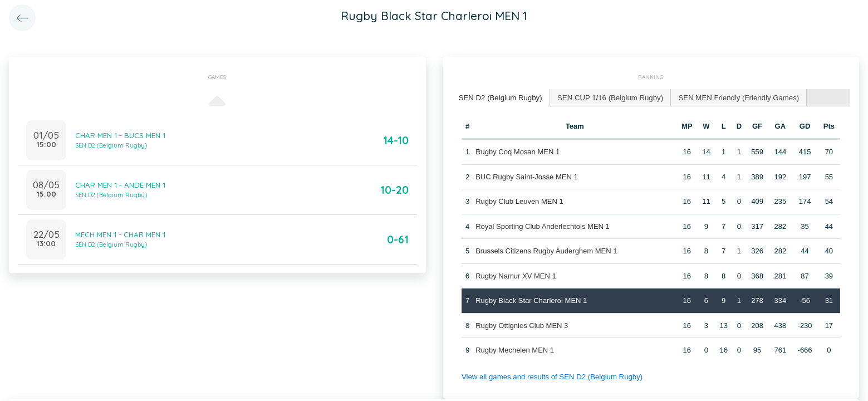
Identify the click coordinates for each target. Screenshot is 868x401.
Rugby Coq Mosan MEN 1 (518, 151)
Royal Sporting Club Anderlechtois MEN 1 (543, 226)
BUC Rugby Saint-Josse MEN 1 (527, 176)
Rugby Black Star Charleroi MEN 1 (531, 300)
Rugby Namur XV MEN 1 (516, 275)
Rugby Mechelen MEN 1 (515, 349)
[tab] (500, 98)
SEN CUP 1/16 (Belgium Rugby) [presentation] (608, 97)
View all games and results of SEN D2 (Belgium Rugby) (551, 376)
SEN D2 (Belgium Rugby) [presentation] (500, 97)
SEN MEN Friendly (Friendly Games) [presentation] (734, 97)
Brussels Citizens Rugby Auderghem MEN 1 (546, 250)
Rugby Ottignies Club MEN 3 (522, 325)
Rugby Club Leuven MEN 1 (519, 201)
